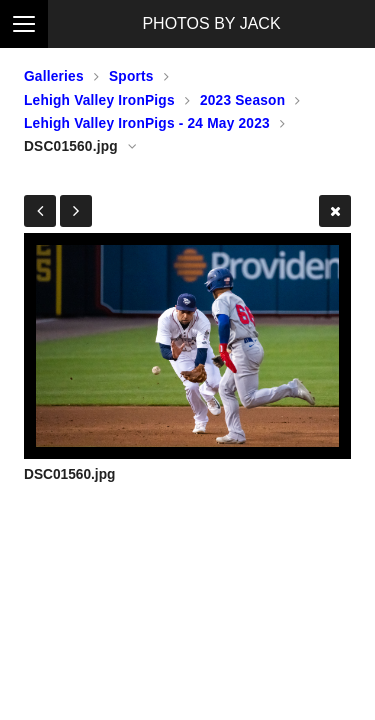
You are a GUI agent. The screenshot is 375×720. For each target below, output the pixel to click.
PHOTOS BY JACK (211, 23)
